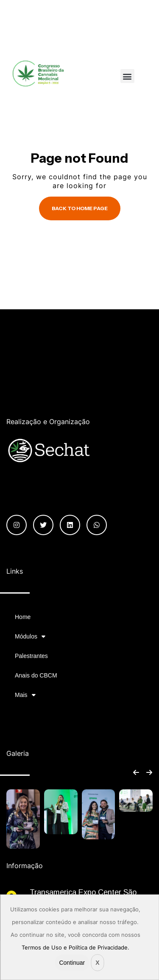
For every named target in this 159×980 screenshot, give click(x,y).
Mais (25, 695)
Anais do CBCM (36, 675)
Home (23, 617)
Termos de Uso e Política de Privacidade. (75, 948)
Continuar (72, 963)
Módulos (30, 636)
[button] (127, 76)
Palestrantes (31, 656)
